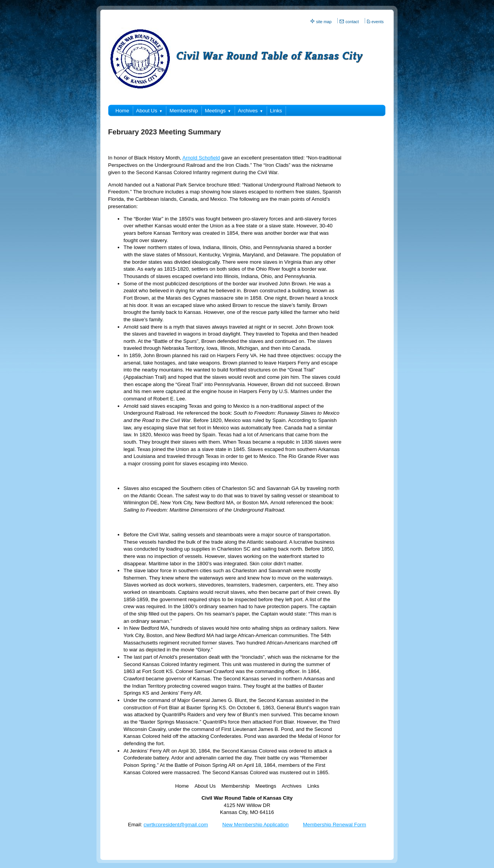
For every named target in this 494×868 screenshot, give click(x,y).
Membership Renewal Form (335, 825)
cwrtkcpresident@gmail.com (176, 825)
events (378, 22)
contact (352, 22)
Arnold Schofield (201, 158)
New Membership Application (255, 825)
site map (324, 22)
